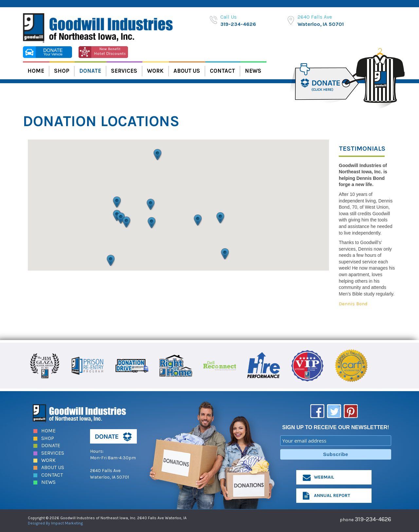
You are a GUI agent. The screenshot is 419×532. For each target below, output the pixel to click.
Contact (222, 71)
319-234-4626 (238, 24)
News (253, 71)
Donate (90, 71)
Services (124, 71)
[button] (121, 218)
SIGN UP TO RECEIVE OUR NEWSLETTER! (336, 427)
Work (155, 71)
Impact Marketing (67, 523)
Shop (62, 71)
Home (36, 71)
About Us (187, 71)
